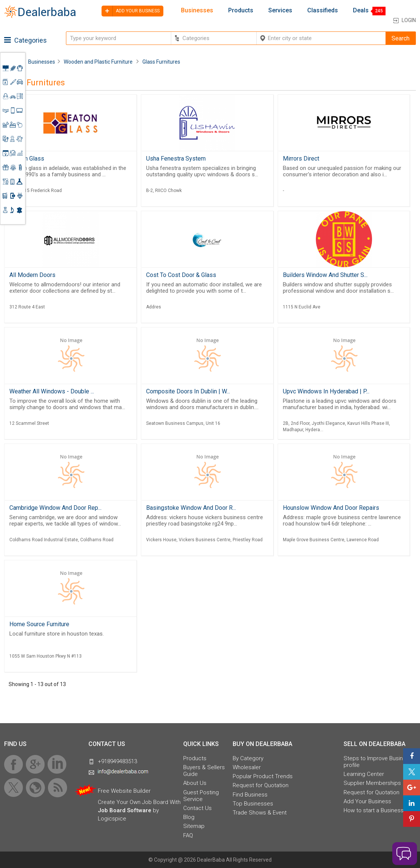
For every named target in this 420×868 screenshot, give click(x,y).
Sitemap (194, 826)
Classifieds (323, 10)
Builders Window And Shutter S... (325, 275)
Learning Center (364, 774)
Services (280, 10)
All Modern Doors (32, 275)
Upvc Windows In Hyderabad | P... (326, 391)
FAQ (188, 835)
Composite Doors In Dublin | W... (188, 391)
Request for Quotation (261, 785)
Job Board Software (125, 810)
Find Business (250, 795)
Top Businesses (253, 804)
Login (409, 20)
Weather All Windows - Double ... (52, 391)
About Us (195, 783)
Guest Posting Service (201, 796)
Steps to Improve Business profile (378, 762)
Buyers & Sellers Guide (204, 771)
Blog (189, 817)
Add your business (131, 11)
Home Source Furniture (39, 624)
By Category (248, 758)
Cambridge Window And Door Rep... (55, 508)
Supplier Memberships (372, 783)
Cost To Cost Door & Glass (181, 275)
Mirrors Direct (301, 159)
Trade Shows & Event (260, 813)
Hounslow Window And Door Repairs (331, 508)
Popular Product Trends (263, 776)
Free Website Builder (124, 791)
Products (241, 10)
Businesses (197, 10)
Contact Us (197, 808)
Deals (361, 10)
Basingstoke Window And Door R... (191, 508)
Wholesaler (247, 767)
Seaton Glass (27, 159)
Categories (25, 40)
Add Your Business (367, 801)
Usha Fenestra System (176, 159)
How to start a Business (374, 810)
